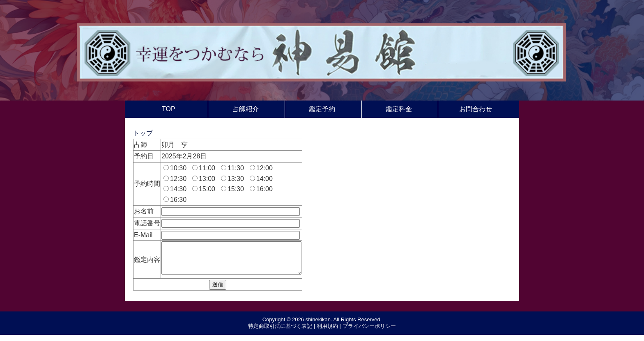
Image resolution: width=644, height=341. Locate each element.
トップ (143, 133)
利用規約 (327, 332)
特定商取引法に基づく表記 (280, 332)
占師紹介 (246, 109)
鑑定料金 (399, 109)
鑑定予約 (322, 109)
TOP (169, 109)
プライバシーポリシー (369, 332)
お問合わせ (476, 109)
